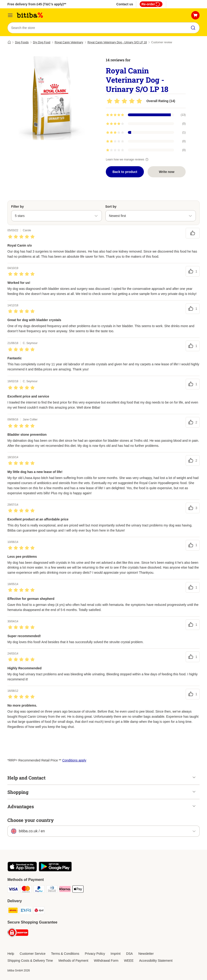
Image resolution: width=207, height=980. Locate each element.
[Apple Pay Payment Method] (78, 890)
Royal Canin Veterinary (69, 42)
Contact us (125, 4)
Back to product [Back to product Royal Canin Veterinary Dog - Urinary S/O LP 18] (125, 172)
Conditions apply (74, 760)
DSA (129, 954)
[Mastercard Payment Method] (26, 890)
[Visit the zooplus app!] (22, 870)
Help (11, 954)
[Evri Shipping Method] (26, 911)
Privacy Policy (95, 954)
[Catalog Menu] (10, 15)
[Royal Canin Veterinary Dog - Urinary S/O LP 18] (52, 96)
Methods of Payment (73, 961)
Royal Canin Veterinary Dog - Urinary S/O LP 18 (117, 42)
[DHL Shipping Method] (13, 911)
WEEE (129, 961)
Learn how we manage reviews (128, 160)
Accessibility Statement (156, 961)
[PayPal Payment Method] (39, 890)
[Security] (18, 933)
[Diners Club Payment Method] (52, 890)
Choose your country (31, 820)
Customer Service (33, 954)
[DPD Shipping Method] (39, 911)
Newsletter (146, 954)
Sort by (111, 207)
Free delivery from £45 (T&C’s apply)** (37, 4)
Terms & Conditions (65, 954)
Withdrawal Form (106, 961)
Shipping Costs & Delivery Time (30, 961)
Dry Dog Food (42, 42)
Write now (167, 172)
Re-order (151, 4)
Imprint (116, 954)
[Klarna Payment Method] (65, 890)
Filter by (17, 207)
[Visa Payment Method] (13, 890)
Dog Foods (22, 42)
